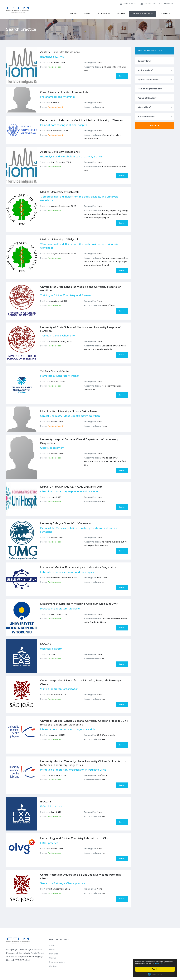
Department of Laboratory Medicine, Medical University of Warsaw (82, 120)
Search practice (143, 14)
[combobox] (155, 61)
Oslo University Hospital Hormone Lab (64, 92)
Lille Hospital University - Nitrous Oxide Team (68, 411)
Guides (121, 14)
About (73, 14)
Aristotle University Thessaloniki (60, 52)
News (87, 14)
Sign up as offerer (151, 4)
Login (169, 4)
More (122, 76)
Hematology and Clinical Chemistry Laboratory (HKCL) (74, 839)
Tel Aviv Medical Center (55, 371)
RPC (13, 957)
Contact (165, 14)
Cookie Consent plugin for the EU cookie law (155, 974)
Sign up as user (129, 4)
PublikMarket (37, 954)
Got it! (155, 969)
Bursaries (104, 14)
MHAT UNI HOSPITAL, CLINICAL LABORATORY (71, 487)
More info (149, 963)
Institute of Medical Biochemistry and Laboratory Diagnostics (78, 567)
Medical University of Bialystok (59, 192)
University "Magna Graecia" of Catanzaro (66, 524)
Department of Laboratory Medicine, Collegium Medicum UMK (79, 604)
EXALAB (46, 644)
